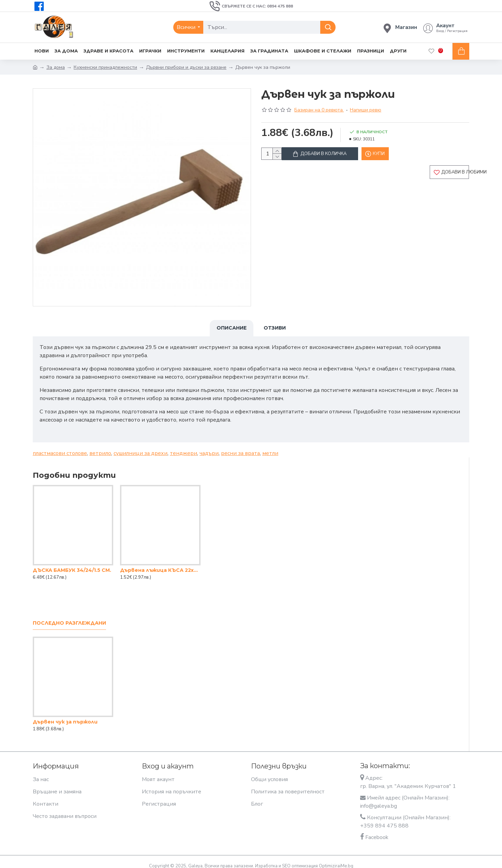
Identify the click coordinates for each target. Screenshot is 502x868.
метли (270, 447)
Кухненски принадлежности (105, 67)
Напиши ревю (366, 110)
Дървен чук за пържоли (65, 715)
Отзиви (275, 328)
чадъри (209, 447)
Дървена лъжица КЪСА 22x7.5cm (160, 564)
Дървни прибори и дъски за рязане (186, 67)
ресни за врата (240, 447)
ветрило (100, 447)
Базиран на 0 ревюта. (319, 110)
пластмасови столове (60, 447)
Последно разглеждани (69, 617)
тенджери (183, 447)
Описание (232, 328)
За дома (56, 67)
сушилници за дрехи (141, 447)
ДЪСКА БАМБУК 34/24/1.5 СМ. (72, 564)
